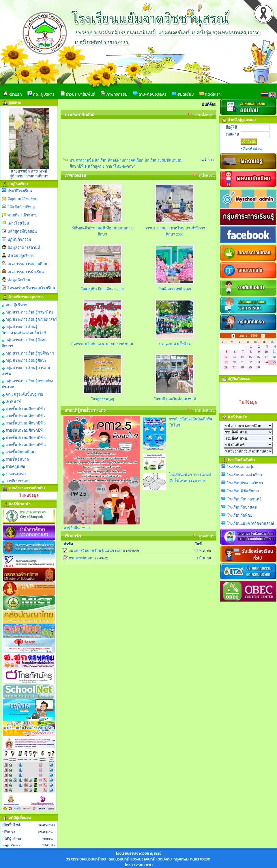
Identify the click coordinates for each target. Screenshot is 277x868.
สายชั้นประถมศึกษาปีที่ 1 (24, 409)
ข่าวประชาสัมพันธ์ (78, 94)
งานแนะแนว (14, 474)
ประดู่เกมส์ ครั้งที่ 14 (175, 344)
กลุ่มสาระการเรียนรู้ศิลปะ (24, 361)
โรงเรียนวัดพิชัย (240, 515)
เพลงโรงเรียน (18, 223)
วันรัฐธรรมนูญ (102, 399)
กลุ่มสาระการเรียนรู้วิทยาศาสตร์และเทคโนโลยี (24, 330)
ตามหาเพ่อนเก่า (82, 558)
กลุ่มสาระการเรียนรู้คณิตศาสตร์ (29, 320)
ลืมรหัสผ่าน (252, 149)
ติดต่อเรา (210, 94)
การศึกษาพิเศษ (16, 481)
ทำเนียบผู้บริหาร (21, 256)
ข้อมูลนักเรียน (19, 280)
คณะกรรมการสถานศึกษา (28, 264)
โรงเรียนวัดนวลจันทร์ (244, 499)
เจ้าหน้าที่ (11, 402)
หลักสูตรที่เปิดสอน (22, 231)
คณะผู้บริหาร (41, 94)
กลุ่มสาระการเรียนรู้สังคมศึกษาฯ (24, 343)
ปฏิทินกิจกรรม (19, 239)
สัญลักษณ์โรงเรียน (23, 199)
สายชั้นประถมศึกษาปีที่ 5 (24, 438)
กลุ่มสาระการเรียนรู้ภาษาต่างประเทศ (27, 384)
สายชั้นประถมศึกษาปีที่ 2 (24, 416)
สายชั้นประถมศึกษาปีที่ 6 (24, 445)
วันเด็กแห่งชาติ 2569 (175, 289)
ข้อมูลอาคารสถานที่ (24, 247)
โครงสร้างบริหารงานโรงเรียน (31, 288)
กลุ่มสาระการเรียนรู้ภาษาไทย (28, 312)
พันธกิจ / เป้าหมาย (23, 215)
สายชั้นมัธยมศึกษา (19, 452)
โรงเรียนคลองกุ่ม (241, 467)
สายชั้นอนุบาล (15, 459)
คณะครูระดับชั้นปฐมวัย (23, 394)
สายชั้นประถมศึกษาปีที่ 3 (24, 423)
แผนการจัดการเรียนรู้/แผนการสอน (97, 551)
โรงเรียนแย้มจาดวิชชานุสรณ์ (250, 523)
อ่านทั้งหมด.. (205, 115)
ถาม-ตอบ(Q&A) (149, 94)
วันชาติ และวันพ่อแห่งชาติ (175, 399)
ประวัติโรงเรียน (20, 191)
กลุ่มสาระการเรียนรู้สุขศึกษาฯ (28, 353)
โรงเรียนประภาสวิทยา (245, 483)
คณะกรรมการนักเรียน (26, 272)
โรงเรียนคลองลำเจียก (244, 475)
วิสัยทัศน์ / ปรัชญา (22, 207)
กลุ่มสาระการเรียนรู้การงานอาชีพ (26, 371)
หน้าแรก (12, 94)
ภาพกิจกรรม (114, 94)
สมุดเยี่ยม (183, 94)
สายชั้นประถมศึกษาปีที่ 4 (24, 431)
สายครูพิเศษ (14, 467)
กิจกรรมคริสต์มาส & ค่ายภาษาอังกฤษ (102, 344)
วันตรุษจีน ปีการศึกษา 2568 (102, 289)
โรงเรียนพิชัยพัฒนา (243, 491)
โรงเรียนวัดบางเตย (242, 507)
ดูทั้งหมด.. (207, 176)
